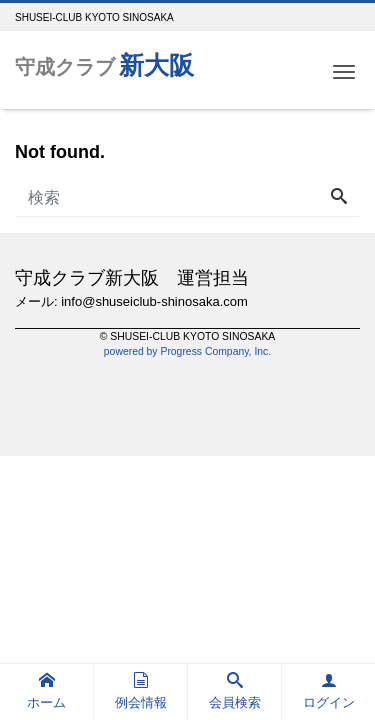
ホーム (46, 691)
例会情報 (141, 691)
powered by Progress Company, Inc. (187, 351)
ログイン (329, 691)
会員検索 (235, 691)
